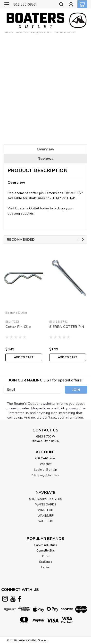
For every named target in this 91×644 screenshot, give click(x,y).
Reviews (46, 159)
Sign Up (52, 470)
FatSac (46, 567)
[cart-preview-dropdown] (81, 4)
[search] (61, 5)
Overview (45, 149)
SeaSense (45, 562)
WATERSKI (45, 521)
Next (83, 240)
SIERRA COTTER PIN (67, 327)
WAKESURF (46, 516)
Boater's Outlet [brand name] (16, 313)
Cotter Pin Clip (18, 327)
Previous (78, 240)
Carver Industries (46, 545)
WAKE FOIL (46, 510)
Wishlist (46, 464)
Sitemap (43, 640)
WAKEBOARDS (46, 504)
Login (38, 470)
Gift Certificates (45, 458)
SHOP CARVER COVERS (45, 499)
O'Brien (45, 556)
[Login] (71, 5)
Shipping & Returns (45, 475)
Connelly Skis (46, 551)
